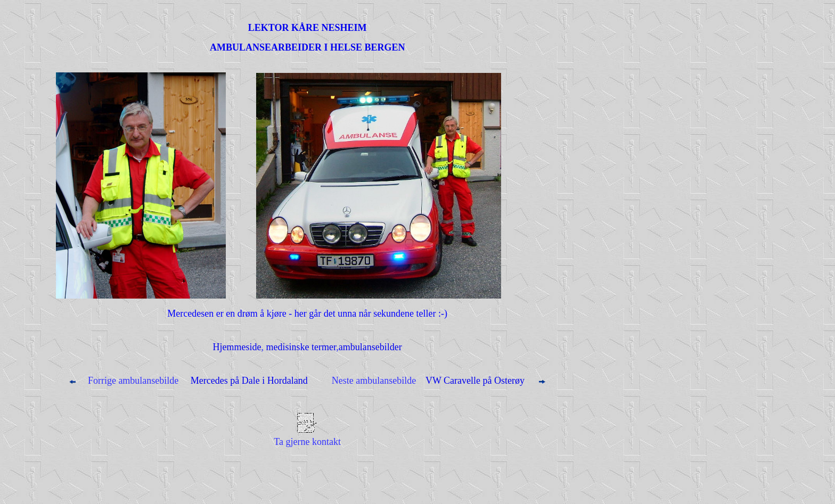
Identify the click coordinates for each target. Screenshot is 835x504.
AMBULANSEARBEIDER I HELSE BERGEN (308, 47)
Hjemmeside (237, 347)
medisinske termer (301, 347)
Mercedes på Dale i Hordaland (248, 381)
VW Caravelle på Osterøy (475, 381)
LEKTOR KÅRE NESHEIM (308, 28)
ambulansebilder (370, 347)
